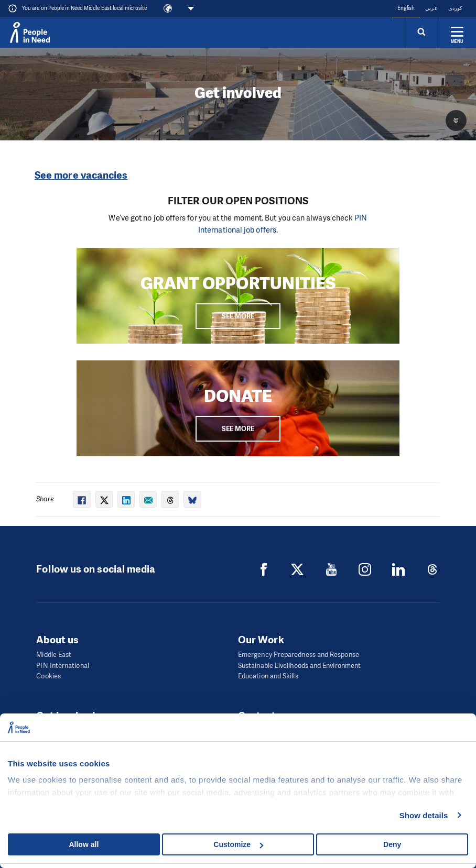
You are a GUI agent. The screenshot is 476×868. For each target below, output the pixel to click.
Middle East (54, 655)
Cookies (48, 676)
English (406, 8)
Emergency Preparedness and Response (299, 655)
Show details (424, 815)
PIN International (62, 666)
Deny (392, 844)
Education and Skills (268, 676)
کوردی (455, 8)
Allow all (84, 844)
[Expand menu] (457, 32)
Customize (238, 844)
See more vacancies (81, 175)
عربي (431, 8)
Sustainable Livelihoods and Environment (299, 666)
